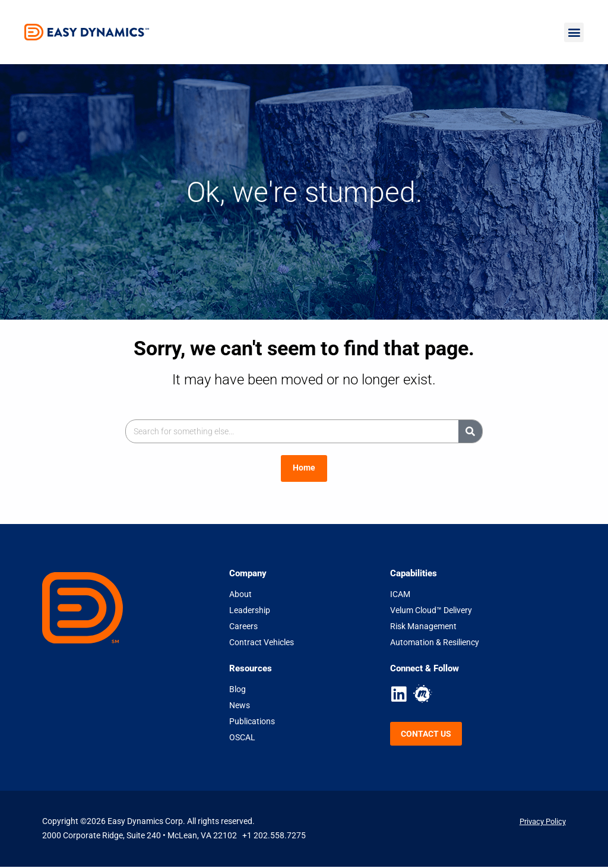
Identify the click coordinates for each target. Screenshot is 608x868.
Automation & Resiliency (435, 643)
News (240, 706)
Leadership (250, 611)
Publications (252, 722)
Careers (243, 627)
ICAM (400, 595)
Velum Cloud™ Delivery (431, 611)
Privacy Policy (540, 822)
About (240, 595)
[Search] (470, 431)
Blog (237, 690)
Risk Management (423, 627)
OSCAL (242, 738)
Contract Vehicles (262, 643)
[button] (574, 32)
